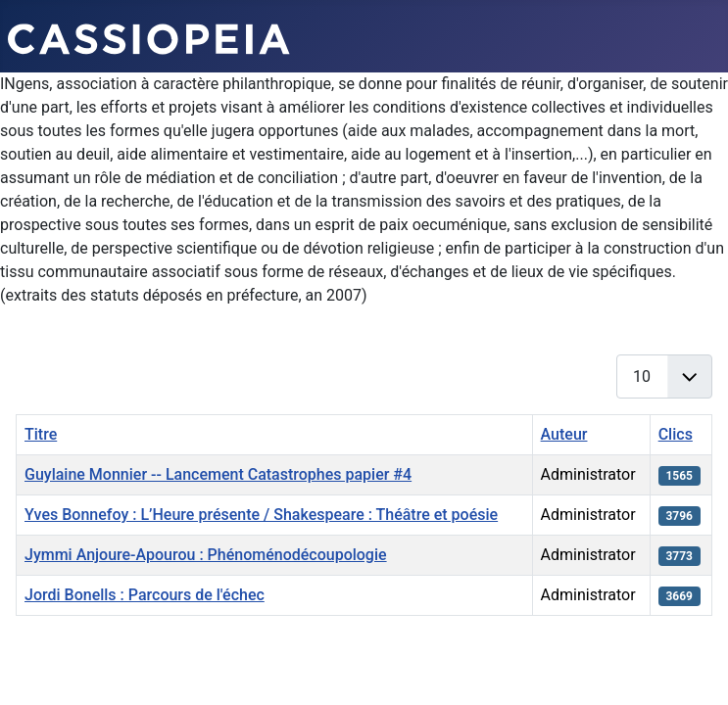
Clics (676, 434)
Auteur (564, 434)
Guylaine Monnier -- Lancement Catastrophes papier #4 (218, 474)
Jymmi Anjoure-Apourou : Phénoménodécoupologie (206, 555)
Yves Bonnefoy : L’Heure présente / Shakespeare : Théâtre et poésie (261, 515)
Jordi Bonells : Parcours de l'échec (145, 595)
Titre (41, 434)
